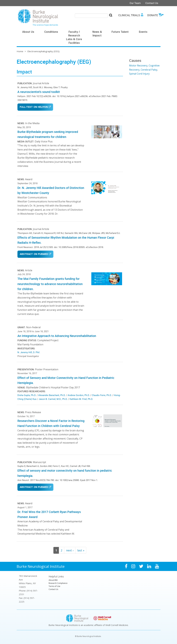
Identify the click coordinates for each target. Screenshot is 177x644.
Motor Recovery (138, 66)
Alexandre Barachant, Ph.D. (52, 395)
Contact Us (152, 3)
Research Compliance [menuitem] (58, 583)
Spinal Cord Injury (139, 74)
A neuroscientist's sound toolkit (39, 92)
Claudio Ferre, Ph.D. (102, 395)
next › (70, 550)
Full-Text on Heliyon (34, 107)
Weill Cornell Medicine (117, 625)
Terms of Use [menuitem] (54, 586)
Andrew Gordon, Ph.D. (79, 395)
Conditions (51, 32)
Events (143, 32)
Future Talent (120, 32)
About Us (28, 32)
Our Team (135, 3)
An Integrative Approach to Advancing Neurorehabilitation (57, 336)
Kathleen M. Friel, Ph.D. (81, 399)
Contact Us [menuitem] (53, 589)
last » (81, 550)
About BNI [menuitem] (53, 580)
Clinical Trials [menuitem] (129, 15)
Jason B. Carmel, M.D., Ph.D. (53, 399)
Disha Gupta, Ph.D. (27, 395)
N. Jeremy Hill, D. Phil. (29, 352)
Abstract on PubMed (34, 254)
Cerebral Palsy (149, 70)
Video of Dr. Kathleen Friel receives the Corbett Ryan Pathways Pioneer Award (107, 516)
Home (20, 51)
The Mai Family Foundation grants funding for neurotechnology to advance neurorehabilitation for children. (50, 284)
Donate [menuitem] (153, 15)
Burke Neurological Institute (41, 566)
